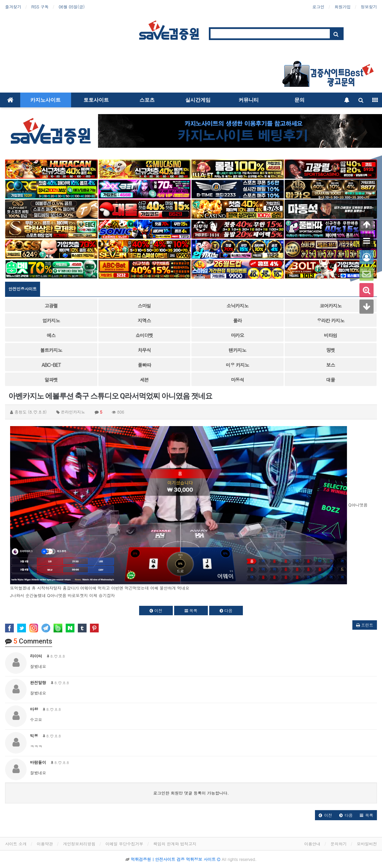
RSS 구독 (40, 7)
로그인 (318, 7)
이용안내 (312, 844)
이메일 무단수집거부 (124, 844)
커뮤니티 (249, 100)
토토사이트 (96, 100)
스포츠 (147, 100)
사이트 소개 (16, 844)
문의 (299, 100)
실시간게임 (198, 100)
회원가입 (343, 7)
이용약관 (45, 844)
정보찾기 (369, 7)
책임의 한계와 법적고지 (175, 844)
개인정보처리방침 (79, 844)
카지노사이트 (45, 100)
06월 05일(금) (72, 7)
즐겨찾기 (13, 7)
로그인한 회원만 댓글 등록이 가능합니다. (191, 793)
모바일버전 (367, 844)
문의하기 (339, 844)
